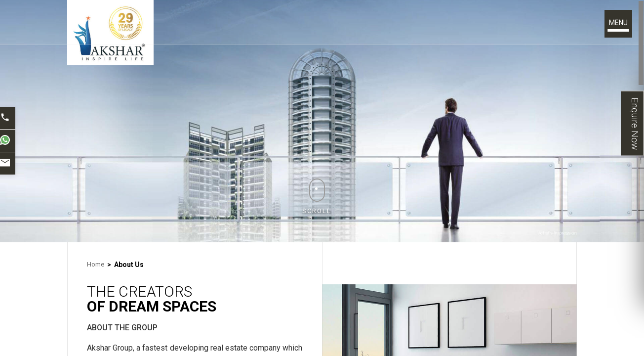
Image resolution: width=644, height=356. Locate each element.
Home (96, 264)
